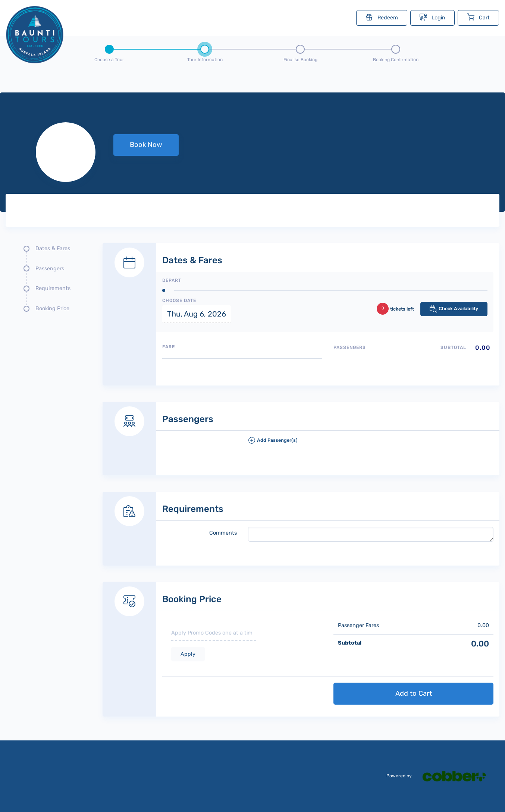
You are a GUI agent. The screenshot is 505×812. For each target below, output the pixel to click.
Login (432, 17)
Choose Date (179, 300)
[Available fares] (242, 369)
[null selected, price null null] (252, 152)
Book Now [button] (146, 145)
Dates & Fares (53, 248)
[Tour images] (373, 212)
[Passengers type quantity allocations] (413, 360)
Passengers (50, 269)
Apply (188, 654)
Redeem (382, 17)
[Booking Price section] (301, 641)
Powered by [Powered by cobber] (441, 776)
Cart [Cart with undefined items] (478, 17)
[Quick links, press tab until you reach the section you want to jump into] (48, 281)
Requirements (53, 288)
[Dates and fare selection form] (301, 306)
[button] (371, 443)
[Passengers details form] (301, 431)
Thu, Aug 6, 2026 (197, 314)
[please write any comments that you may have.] (371, 534)
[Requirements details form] (301, 520)
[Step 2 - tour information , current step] (205, 52)
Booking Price (52, 309)
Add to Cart (414, 693)
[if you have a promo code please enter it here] (214, 633)
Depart (172, 280)
